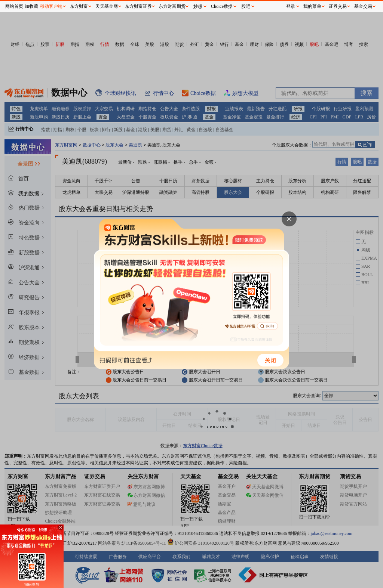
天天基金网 (107, 6)
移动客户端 (51, 6)
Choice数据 (222, 6)
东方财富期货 (172, 6)
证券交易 (338, 6)
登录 (291, 6)
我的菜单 (312, 6)
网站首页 (14, 6)
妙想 (198, 6)
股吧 (246, 6)
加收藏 (31, 6)
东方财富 (79, 6)
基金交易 (363, 6)
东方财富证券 (138, 6)
